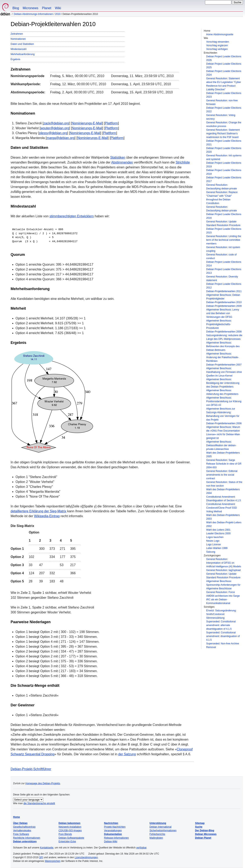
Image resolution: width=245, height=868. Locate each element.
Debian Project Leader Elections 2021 (224, 143)
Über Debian (20, 823)
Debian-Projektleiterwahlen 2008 (224, 332)
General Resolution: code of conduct (221, 256)
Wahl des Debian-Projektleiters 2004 (223, 491)
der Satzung (127, 754)
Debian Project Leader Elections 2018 (224, 172)
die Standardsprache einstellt (39, 803)
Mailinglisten (156, 838)
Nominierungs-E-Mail (87, 123)
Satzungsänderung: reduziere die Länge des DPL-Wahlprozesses (224, 337)
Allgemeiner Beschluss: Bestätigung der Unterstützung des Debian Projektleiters (223, 383)
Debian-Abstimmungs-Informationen (33, 14)
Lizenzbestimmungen (86, 857)
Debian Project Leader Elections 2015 (224, 231)
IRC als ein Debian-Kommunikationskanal (218, 601)
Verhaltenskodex (22, 830)
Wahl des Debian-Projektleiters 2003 (223, 517)
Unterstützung (158, 823)
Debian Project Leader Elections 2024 (224, 73)
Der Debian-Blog (205, 830)
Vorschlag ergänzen (217, 45)
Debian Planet (203, 838)
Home (16, 817)
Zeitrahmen (17, 34)
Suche (199, 827)
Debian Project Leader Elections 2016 (224, 216)
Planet (47, 8)
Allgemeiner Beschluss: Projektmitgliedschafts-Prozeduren (219, 324)
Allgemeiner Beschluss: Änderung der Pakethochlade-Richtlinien (222, 357)
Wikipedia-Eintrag (47, 516)
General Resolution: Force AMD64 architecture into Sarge (223, 594)
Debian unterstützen (25, 841)
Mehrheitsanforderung (23, 54)
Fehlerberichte (157, 834)
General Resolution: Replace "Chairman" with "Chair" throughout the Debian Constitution (222, 198)
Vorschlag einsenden (218, 42)
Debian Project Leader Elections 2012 (224, 286)
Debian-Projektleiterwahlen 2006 (224, 423)
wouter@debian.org (55, 128)
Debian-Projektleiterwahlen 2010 (224, 302)
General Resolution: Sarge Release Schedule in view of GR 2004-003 (224, 464)
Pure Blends (65, 834)
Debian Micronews (206, 834)
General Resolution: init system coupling (223, 249)
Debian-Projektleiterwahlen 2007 (224, 365)
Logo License (213, 544)
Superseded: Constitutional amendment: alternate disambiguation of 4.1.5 (221, 625)
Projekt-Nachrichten (115, 827)
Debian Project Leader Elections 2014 (224, 264)
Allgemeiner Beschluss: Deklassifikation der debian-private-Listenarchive (221, 445)
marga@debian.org (61, 138)
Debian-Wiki (111, 841)
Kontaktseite (47, 848)
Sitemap (200, 823)
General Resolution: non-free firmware (222, 102)
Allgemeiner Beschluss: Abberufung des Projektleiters (222, 392)
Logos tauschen (215, 537)
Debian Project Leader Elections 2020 (224, 150)
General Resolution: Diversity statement (222, 278)
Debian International (160, 827)
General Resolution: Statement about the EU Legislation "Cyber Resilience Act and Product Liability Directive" (224, 84)
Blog (16, 8)
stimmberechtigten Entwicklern (72, 216)
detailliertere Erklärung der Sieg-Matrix (38, 511)
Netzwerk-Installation (70, 827)
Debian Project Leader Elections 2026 (224, 58)
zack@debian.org (56, 123)
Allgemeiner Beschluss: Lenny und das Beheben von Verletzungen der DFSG (223, 313)
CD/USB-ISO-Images (70, 830)
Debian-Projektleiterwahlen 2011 (224, 291)
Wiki (58, 8)
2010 (58, 14)
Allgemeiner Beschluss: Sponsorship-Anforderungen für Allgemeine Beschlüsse (223, 585)
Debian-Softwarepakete (71, 838)
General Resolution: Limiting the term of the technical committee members (224, 240)
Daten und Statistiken (22, 44)
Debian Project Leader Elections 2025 (224, 66)
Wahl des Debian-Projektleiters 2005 (223, 455)
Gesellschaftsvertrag (24, 827)
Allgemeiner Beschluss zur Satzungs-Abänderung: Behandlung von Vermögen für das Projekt (223, 414)
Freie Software (21, 834)
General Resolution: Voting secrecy (221, 117)
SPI (41, 857)
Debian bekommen (70, 823)
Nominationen (18, 39)
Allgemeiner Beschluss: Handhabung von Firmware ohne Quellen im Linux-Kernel (224, 372)
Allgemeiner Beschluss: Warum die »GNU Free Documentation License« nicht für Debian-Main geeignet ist (223, 433)
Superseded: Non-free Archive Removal (223, 645)
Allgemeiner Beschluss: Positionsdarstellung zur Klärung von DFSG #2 (224, 401)
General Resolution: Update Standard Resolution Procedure (223, 223)
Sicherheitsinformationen (163, 830)
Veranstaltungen (113, 830)
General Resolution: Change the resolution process (224, 124)
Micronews (30, 8)
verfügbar (141, 848)
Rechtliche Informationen (27, 838)
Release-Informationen (116, 838)
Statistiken (118, 157)
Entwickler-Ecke (67, 841)
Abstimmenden (122, 162)
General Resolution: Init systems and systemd (224, 157)
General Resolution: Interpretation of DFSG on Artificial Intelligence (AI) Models (224, 563)
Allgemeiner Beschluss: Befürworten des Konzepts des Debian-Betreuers (223, 346)
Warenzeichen (52, 861)
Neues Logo (213, 541)
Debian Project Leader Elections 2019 (224, 165)
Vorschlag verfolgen (217, 49)
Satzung (211, 552)
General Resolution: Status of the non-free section (224, 484)
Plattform (111, 123)
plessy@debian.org (53, 133)
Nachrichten (111, 823)
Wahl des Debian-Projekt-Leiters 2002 (224, 524)
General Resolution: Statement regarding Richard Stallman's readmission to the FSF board (223, 134)
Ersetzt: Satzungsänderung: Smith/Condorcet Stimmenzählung (221, 614)
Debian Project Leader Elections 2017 (224, 179)
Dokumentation (113, 834)
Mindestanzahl (18, 49)
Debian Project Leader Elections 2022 (224, 110)
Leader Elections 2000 (218, 533)
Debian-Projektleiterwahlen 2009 (224, 306)
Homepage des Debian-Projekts (43, 783)
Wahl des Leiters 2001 (218, 530)
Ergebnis (15, 59)
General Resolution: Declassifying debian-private (222, 187)
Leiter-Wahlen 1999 (217, 548)
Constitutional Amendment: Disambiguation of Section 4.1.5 (223, 499)
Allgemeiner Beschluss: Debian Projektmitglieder (223, 297)
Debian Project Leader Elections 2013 (224, 271)
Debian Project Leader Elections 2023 (224, 95)
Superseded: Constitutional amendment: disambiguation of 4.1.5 (223, 636)
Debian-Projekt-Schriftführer (31, 769)
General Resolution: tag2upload (223, 570)
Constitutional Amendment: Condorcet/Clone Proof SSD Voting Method (222, 508)
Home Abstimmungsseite (220, 34)
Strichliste (183, 162)
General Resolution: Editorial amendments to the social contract (222, 475)
